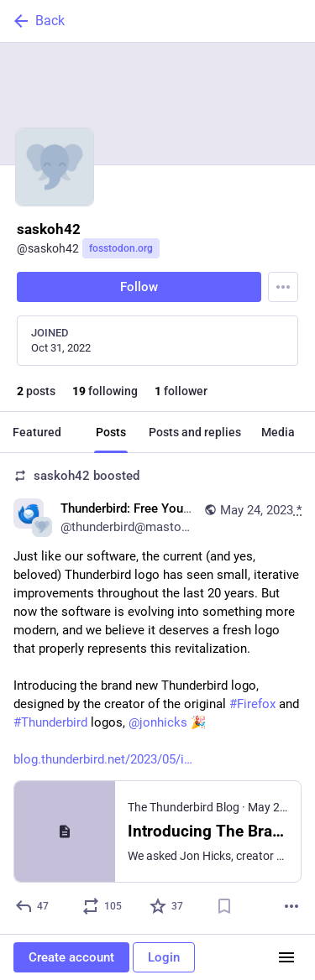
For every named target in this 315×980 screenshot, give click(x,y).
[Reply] (33, 906)
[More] (291, 906)
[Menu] (283, 287)
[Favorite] (167, 906)
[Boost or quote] (103, 906)
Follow (139, 287)
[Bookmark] (224, 906)
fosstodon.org (121, 248)
